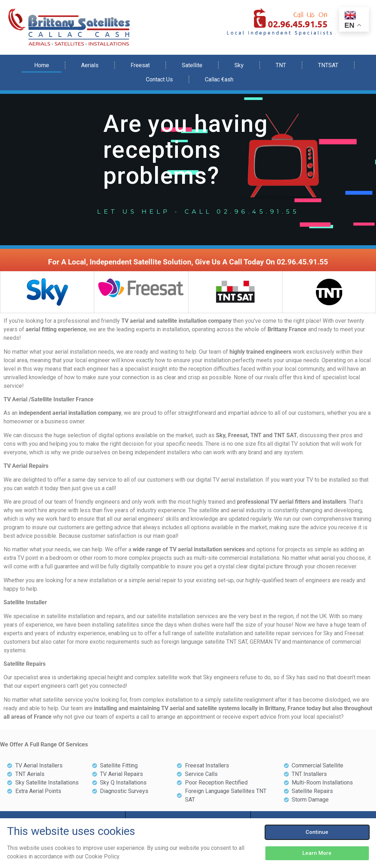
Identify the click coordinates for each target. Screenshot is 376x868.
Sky (239, 65)
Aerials (90, 65)
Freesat (140, 65)
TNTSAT (328, 65)
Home (42, 65)
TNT (281, 65)
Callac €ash (219, 79)
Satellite (192, 65)
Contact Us (159, 79)
